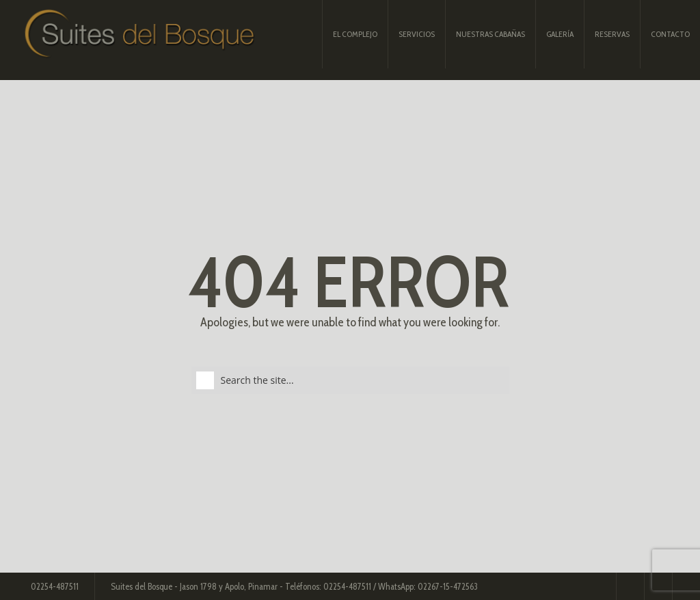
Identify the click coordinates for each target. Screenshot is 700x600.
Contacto (670, 34)
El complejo (355, 34)
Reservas (612, 34)
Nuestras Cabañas (490, 34)
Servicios (417, 34)
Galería (560, 34)
